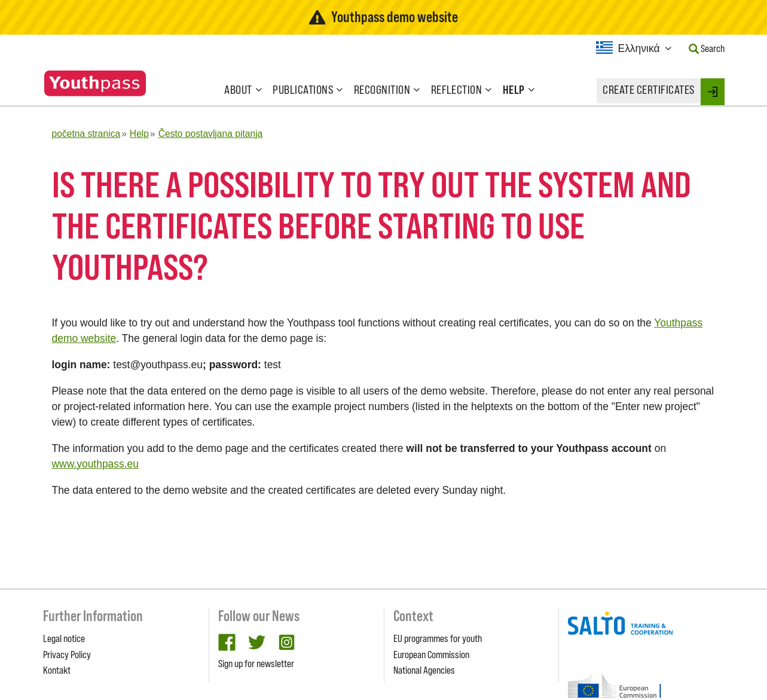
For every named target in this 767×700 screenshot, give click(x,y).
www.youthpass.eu (96, 464)
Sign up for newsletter (256, 664)
